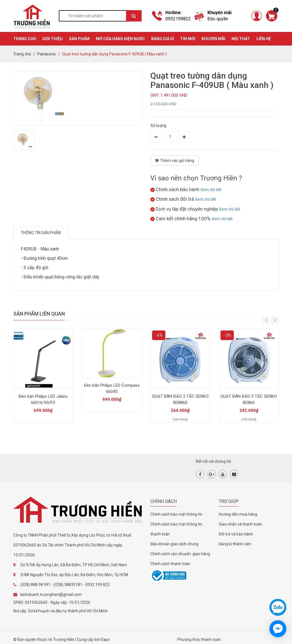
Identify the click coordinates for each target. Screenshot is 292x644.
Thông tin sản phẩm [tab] (41, 233)
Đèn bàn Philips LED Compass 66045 (112, 388)
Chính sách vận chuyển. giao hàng (180, 554)
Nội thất (241, 39)
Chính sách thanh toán (170, 564)
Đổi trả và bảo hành (236, 534)
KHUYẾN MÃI (213, 39)
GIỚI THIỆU (52, 39)
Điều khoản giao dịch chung (174, 544)
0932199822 (178, 19)
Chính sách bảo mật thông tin (176, 514)
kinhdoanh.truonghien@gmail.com (51, 595)
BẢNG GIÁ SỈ (163, 39)
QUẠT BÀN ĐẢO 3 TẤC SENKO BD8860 (180, 399)
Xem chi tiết (211, 190)
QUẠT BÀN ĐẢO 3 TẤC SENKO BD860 (249, 399)
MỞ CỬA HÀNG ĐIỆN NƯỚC (120, 39)
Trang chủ (22, 54)
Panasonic (47, 54)
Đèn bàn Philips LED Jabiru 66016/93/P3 (43, 399)
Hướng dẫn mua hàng (238, 514)
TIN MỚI (188, 39)
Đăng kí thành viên (235, 544)
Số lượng (158, 126)
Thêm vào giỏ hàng (175, 161)
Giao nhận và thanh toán (240, 524)
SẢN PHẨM (79, 39)
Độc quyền (218, 19)
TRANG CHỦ (25, 39)
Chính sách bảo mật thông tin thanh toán (176, 529)
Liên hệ (264, 39)
